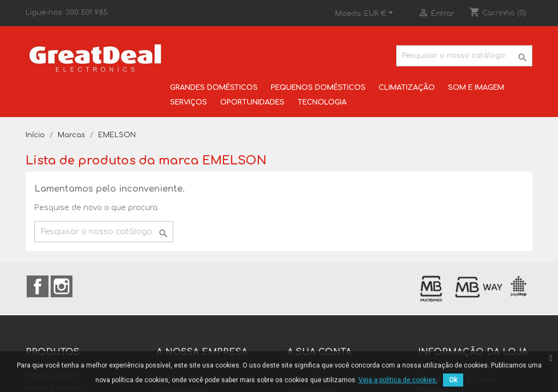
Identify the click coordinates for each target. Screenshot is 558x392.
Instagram (62, 286)
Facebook (38, 286)
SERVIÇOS (189, 102)
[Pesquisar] (464, 56)
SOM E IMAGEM (476, 88)
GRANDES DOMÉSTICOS (214, 88)
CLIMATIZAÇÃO (407, 88)
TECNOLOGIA (322, 102)
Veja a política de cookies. (398, 380)
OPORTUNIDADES (252, 102)
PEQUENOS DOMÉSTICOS (318, 88)
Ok (453, 380)
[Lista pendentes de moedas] (380, 14)
